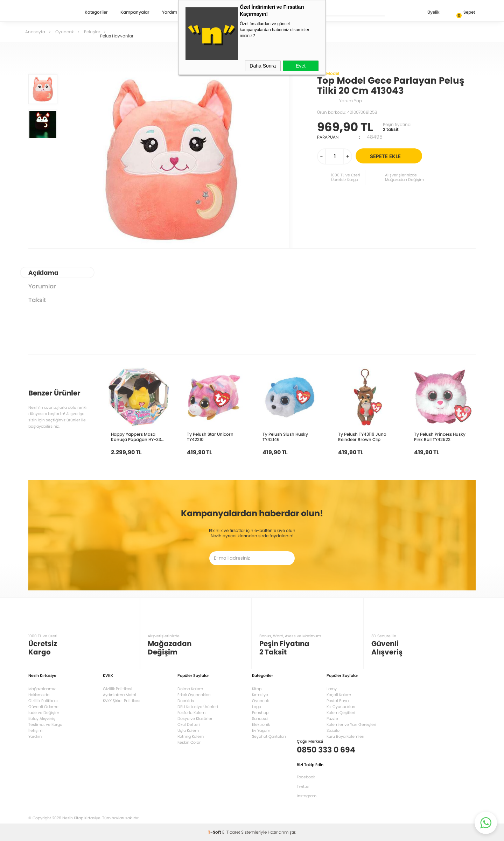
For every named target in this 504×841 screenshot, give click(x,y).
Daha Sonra (263, 66)
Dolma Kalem (190, 689)
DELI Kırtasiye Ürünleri (198, 707)
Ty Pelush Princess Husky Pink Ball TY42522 (440, 437)
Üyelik (428, 13)
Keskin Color (189, 742)
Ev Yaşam (261, 730)
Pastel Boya (338, 701)
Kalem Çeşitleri (341, 713)
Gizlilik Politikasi (118, 689)
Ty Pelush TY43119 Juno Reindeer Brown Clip (362, 437)
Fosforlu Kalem (191, 713)
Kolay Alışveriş (42, 719)
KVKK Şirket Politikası (122, 701)
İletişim (35, 730)
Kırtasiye (260, 695)
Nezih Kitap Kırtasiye (49, 12)
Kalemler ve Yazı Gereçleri (351, 724)
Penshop (260, 713)
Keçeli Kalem (339, 695)
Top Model (328, 73)
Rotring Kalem (191, 736)
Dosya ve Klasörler (195, 719)
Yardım (170, 13)
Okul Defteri (189, 724)
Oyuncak (260, 701)
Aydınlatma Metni (120, 695)
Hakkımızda (39, 695)
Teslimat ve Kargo (45, 724)
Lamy (332, 689)
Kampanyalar (135, 13)
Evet (301, 66)
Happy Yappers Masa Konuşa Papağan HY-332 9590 (137, 437)
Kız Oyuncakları (341, 707)
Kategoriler (96, 13)
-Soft (215, 832)
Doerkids (186, 701)
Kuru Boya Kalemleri (345, 736)
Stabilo (333, 730)
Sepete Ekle (395, 156)
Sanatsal (260, 719)
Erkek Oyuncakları (194, 695)
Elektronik (261, 724)
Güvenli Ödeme (43, 707)
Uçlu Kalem (188, 730)
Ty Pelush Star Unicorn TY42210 (210, 437)
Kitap (257, 689)
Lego (257, 707)
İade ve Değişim (44, 713)
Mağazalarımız (42, 689)
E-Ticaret (231, 832)
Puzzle (332, 719)
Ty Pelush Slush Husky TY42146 (285, 437)
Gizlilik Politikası (43, 701)
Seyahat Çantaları (269, 736)
